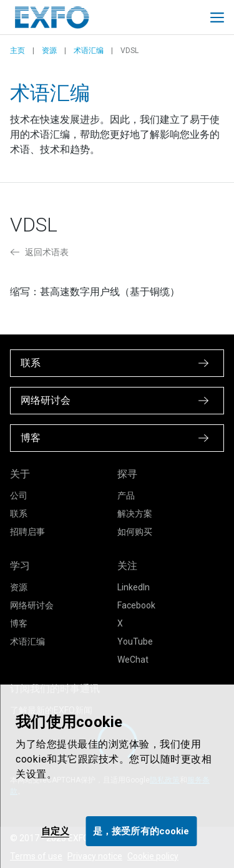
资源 (49, 51)
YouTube (135, 641)
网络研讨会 (32, 605)
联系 (19, 514)
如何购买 (135, 532)
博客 (19, 623)
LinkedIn (134, 587)
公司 (19, 495)
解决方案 (135, 514)
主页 (17, 51)
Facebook (136, 605)
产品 (126, 495)
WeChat (133, 660)
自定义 (55, 831)
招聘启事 (27, 532)
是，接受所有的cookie (141, 831)
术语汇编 (89, 51)
